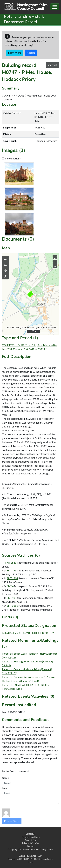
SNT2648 (11, 563)
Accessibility (31, 840)
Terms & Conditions (30, 837)
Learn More (15, 53)
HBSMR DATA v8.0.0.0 (30, 859)
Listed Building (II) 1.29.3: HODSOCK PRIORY (28, 633)
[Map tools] (5, 276)
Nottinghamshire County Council (39, 849)
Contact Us (30, 834)
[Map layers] (5, 259)
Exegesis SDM (36, 856)
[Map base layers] (5, 265)
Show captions (11, 158)
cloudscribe (48, 859)
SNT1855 (12, 606)
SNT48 (11, 598)
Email (5, 788)
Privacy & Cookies (30, 843)
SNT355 (12, 570)
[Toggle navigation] (55, 7)
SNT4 (10, 586)
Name (5, 778)
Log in (31, 862)
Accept (31, 53)
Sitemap (30, 846)
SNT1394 (12, 578)
